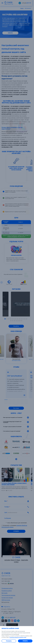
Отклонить (9, 641)
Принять (25, 641)
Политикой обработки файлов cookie (18, 637)
